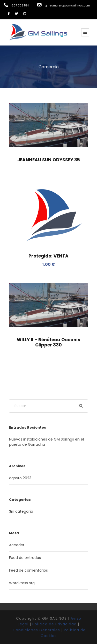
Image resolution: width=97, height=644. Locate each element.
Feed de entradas (25, 558)
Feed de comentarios (28, 570)
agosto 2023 (20, 478)
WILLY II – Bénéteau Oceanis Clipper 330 (48, 342)
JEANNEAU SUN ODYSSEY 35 (49, 160)
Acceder (17, 545)
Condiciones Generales (36, 630)
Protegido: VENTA (48, 256)
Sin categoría (21, 511)
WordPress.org (22, 583)
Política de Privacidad (54, 624)
